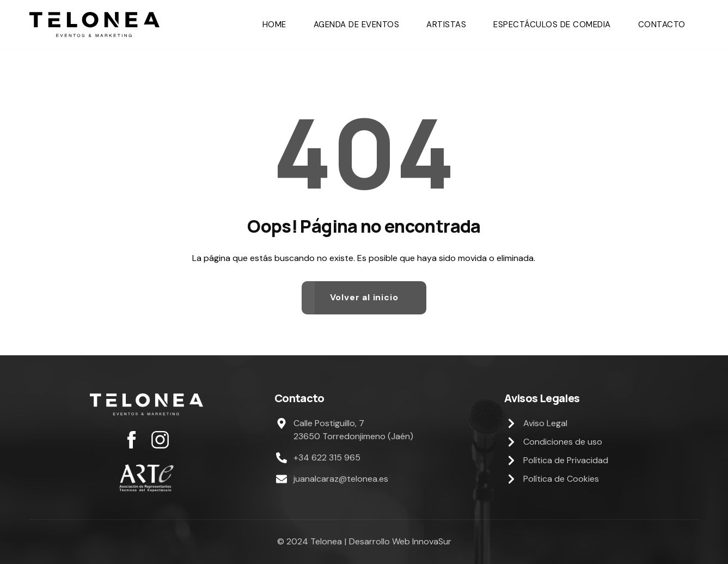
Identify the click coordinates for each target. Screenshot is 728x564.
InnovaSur (432, 541)
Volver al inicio (364, 297)
